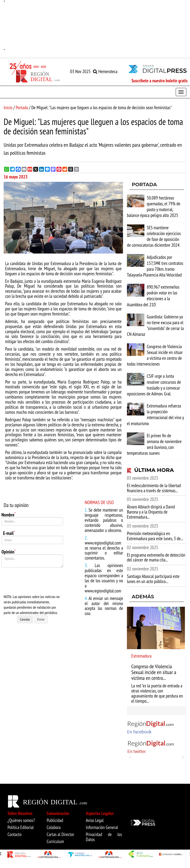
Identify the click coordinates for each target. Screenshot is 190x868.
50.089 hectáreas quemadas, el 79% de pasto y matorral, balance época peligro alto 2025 (154, 207)
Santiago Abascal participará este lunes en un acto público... (153, 579)
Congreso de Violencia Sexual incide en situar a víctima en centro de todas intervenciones (155, 355)
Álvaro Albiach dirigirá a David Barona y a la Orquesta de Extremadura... (151, 512)
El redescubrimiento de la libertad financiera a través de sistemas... (154, 488)
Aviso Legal (95, 820)
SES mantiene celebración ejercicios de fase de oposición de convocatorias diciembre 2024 (154, 236)
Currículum (55, 841)
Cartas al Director (60, 834)
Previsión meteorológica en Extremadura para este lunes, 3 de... (155, 536)
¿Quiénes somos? (21, 820)
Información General (102, 827)
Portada (22, 108)
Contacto (15, 834)
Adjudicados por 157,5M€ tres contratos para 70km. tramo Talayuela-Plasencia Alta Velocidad (155, 266)
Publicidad (55, 820)
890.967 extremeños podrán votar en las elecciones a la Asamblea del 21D (153, 296)
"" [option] (95, 27)
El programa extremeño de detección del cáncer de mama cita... (156, 557)
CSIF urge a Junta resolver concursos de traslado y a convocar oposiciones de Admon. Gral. (154, 385)
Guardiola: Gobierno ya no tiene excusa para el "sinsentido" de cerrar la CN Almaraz (155, 326)
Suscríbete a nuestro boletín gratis (160, 81)
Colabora (54, 827)
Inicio (8, 108)
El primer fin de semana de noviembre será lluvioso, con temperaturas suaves (154, 444)
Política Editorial (21, 827)
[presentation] (38, 581)
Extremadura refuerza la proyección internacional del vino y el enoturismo (155, 415)
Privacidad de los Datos (104, 837)
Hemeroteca (105, 71)
